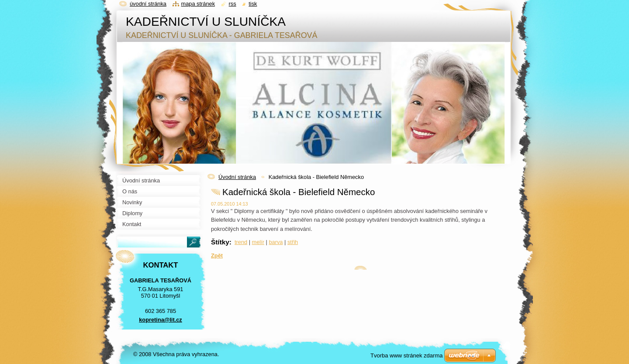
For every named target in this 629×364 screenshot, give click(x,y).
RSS (233, 4)
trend (241, 242)
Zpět (217, 256)
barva (276, 242)
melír (258, 242)
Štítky (220, 242)
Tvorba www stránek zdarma (406, 355)
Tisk (253, 4)
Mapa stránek (198, 4)
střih (293, 242)
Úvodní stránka (237, 177)
